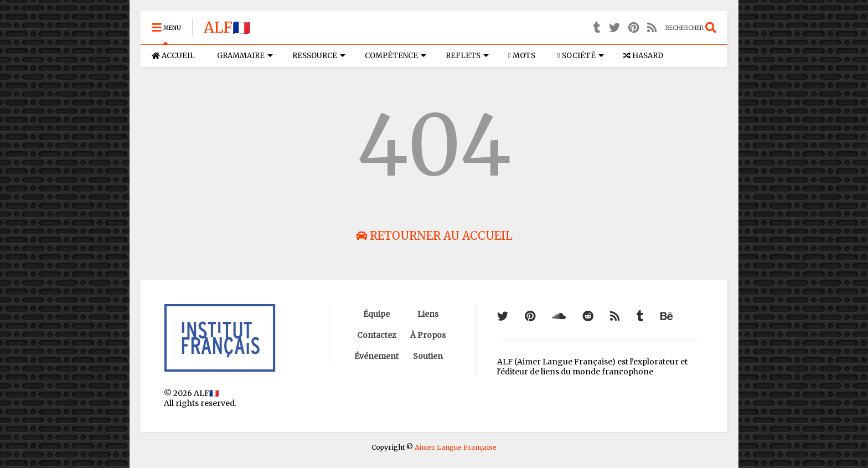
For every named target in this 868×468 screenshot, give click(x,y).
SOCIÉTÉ (581, 56)
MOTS (522, 56)
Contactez (377, 335)
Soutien (428, 356)
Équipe (376, 314)
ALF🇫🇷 (227, 27)
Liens (428, 314)
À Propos (428, 335)
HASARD (643, 56)
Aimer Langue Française (456, 447)
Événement (376, 356)
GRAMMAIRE (245, 56)
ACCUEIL (173, 56)
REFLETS (467, 56)
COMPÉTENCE (396, 56)
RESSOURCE (319, 56)
